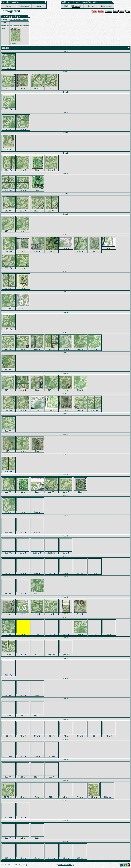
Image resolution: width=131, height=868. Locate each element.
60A (93, 410)
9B (50, 614)
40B (35, 716)
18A (8, 150)
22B (7, 655)
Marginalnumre (106, 6)
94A (21, 573)
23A (7, 190)
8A (22, 89)
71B (21, 797)
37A (7, 288)
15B (64, 634)
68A (7, 471)
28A (35, 211)
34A (7, 268)
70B (35, 777)
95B (64, 858)
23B (21, 655)
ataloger (39, 6)
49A (35, 349)
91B (7, 858)
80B (92, 797)
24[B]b (64, 655)
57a (36, 410)
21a (7, 170)
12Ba (50, 634)
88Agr (35, 553)
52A (7, 390)
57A (7, 410)
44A (7, 349)
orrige (101, 11)
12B (7, 634)
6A (7, 89)
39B (7, 716)
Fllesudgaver (24, 6)
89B (21, 817)
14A (7, 129)
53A (78, 349)
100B (78, 858)
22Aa (50, 170)
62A (8, 451)
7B (22, 614)
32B (7, 695)
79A (7, 512)
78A (64, 492)
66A (21, 451)
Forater (91, 6)
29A (7, 231)
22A (21, 170)
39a (22, 309)
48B (78, 736)
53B (7, 756)
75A (36, 492)
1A (7, 68)
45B (7, 736)
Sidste (122, 11)
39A (7, 309)
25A (7, 211)
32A (78, 251)
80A (35, 512)
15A (21, 129)
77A (50, 492)
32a (64, 248)
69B (7, 777)
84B (7, 817)
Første (94, 11)
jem (128, 11)
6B (8, 614)
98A (7, 594)
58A (78, 410)
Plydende (76, 6)
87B (7, 838)
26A (21, 211)
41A (7, 329)
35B (21, 695)
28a (50, 211)
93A (8, 573)
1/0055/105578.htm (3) (66, 865)
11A (7, 109)
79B (78, 797)
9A (35, 89)
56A (7, 370)
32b (107, 248)
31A (7, 251)
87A (35, 532)
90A (64, 553)
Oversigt (108, 11)
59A (7, 431)
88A (7, 553)
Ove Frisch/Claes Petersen (19, 20)
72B (64, 797)
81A (7, 532)
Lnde (9, 6)
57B (21, 756)
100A (50, 573)
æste (116, 11)
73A (7, 492)
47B (50, 736)
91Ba (35, 858)
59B (50, 756)
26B (7, 675)
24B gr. (50, 655)
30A (21, 231)
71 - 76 (7, 797)
